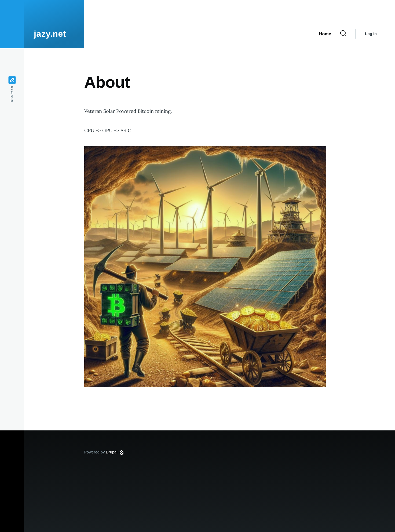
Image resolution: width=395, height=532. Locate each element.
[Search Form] (343, 34)
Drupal (112, 452)
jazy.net (50, 34)
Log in (371, 34)
